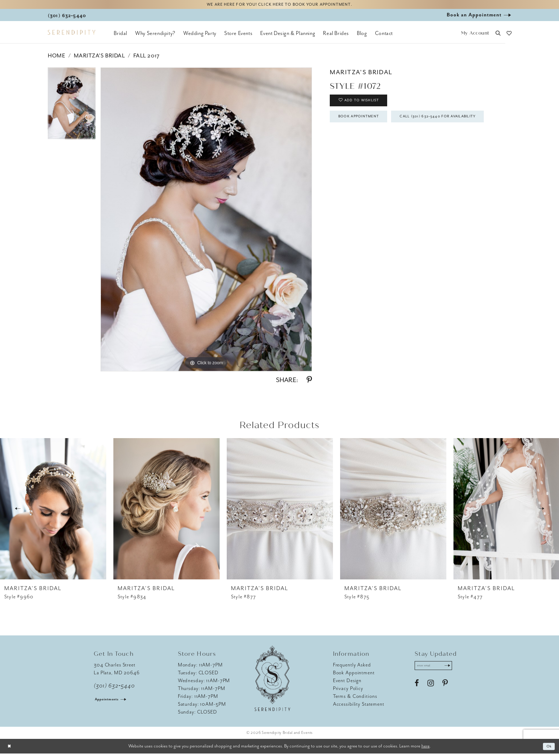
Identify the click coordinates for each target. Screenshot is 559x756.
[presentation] (53, 511)
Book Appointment (367, 126)
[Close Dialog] (11, 749)
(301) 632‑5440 (114, 688)
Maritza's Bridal (99, 58)
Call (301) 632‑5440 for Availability (390, 146)
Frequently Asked (352, 667)
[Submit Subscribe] (457, 669)
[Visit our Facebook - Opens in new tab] (417, 688)
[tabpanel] (72, 108)
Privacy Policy (348, 691)
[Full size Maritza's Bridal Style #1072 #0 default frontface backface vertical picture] (206, 222)
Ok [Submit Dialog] (548, 749)
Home (57, 58)
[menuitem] (120, 36)
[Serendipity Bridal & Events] (71, 35)
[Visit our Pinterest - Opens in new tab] (445, 688)
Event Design (347, 683)
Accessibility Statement (359, 707)
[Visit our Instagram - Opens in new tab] (431, 688)
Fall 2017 (147, 58)
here (425, 748)
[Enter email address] (439, 669)
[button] (475, 36)
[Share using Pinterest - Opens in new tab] (309, 382)
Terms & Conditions (355, 699)
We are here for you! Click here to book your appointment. (279, 6)
